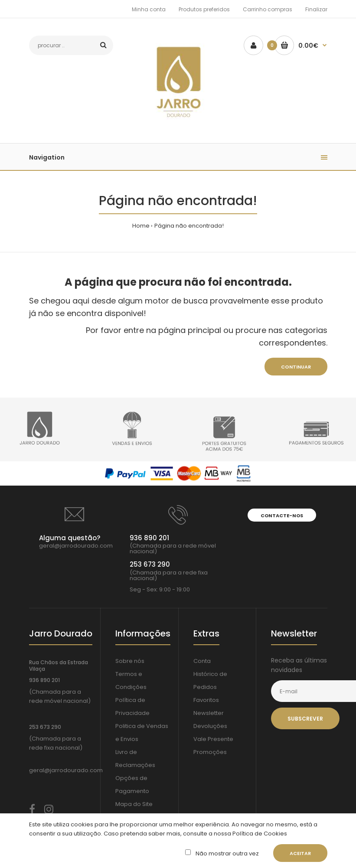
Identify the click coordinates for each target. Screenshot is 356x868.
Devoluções (210, 726)
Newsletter (209, 713)
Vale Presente (213, 739)
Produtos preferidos (204, 9)
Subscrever (305, 719)
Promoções (210, 752)
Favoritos (206, 700)
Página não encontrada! (189, 226)
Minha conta (149, 9)
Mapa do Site (134, 804)
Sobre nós (130, 661)
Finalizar (316, 9)
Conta (202, 661)
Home (141, 226)
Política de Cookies (259, 834)
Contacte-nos (282, 516)
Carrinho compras (268, 9)
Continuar (296, 367)
